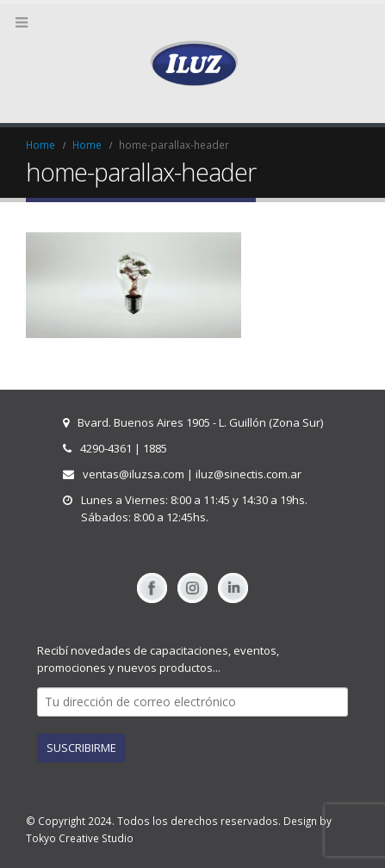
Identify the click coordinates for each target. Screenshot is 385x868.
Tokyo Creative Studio (80, 838)
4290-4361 (106, 448)
